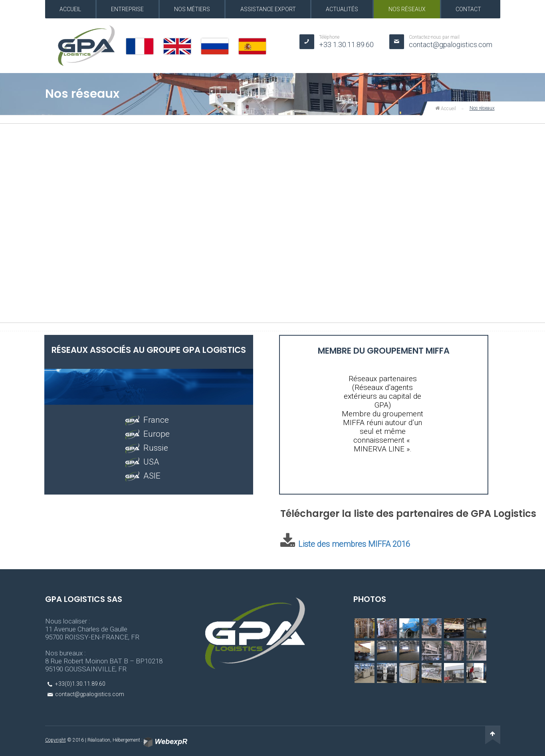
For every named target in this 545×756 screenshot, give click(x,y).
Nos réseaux (407, 9)
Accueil (70, 9)
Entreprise (127, 9)
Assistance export (268, 9)
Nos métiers (192, 9)
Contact (468, 9)
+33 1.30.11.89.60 (346, 45)
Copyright (55, 740)
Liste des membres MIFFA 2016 (354, 544)
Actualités (342, 9)
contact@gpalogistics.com (451, 45)
